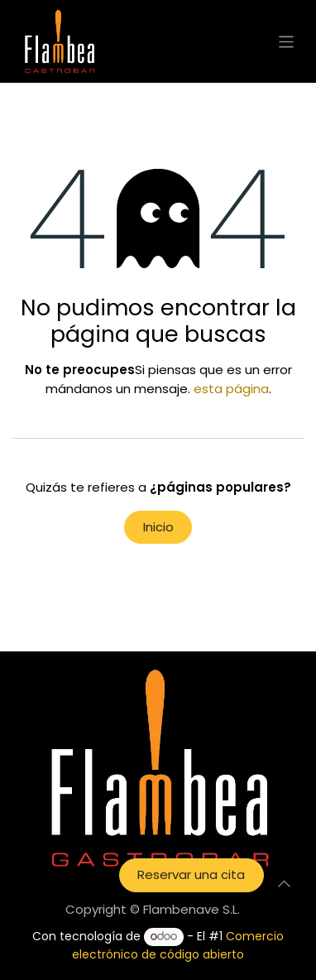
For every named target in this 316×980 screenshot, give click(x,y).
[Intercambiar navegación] (287, 41)
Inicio (158, 527)
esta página (231, 389)
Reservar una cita (191, 874)
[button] (284, 884)
